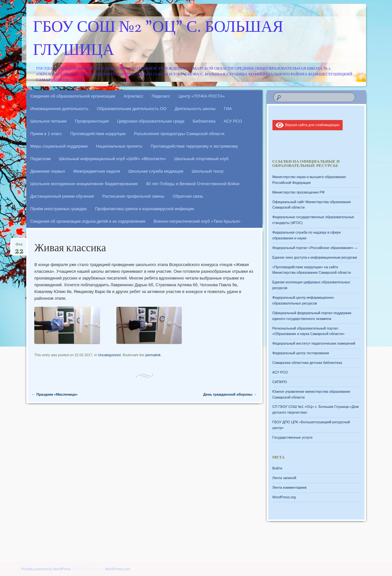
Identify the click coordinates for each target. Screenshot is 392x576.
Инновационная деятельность (60, 109)
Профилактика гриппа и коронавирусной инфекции (144, 209)
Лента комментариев (290, 487)
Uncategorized (109, 355)
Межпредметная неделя (97, 171)
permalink (153, 355)
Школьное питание (49, 121)
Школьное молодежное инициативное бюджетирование (84, 184)
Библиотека (204, 121)
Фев (19, 246)
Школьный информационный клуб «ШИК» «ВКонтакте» (113, 159)
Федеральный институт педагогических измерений (314, 343)
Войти (277, 468)
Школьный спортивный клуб (201, 159)
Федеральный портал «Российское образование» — (315, 248)
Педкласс (161, 96)
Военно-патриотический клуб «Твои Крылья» (197, 221)
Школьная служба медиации (156, 171)
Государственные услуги (292, 437)
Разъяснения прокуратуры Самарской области (179, 134)
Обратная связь (188, 196)
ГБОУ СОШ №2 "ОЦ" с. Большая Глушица (158, 39)
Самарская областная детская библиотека (307, 363)
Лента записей (284, 478)
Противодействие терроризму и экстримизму (194, 146)
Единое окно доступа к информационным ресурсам (315, 257)
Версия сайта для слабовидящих (308, 125)
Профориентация (92, 121)
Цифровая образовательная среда (151, 121)
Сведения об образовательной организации (73, 96)
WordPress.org (284, 497)
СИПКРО (280, 382)
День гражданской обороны (230, 394)
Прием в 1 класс (46, 134)
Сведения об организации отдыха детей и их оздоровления (88, 221)
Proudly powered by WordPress (46, 569)
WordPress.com (118, 569)
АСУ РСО (233, 121)
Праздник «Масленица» (55, 394)
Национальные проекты (119, 146)
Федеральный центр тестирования (301, 353)
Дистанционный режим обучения (62, 196)
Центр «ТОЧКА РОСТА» (202, 96)
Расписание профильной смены (133, 196)
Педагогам (41, 159)
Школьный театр (208, 171)
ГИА (228, 109)
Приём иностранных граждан (59, 209)
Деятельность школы (195, 109)
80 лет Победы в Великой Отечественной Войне (193, 184)
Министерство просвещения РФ (299, 192)
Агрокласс (134, 96)
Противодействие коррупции (98, 134)
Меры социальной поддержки (59, 146)
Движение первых (48, 171)
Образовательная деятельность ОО (132, 109)
